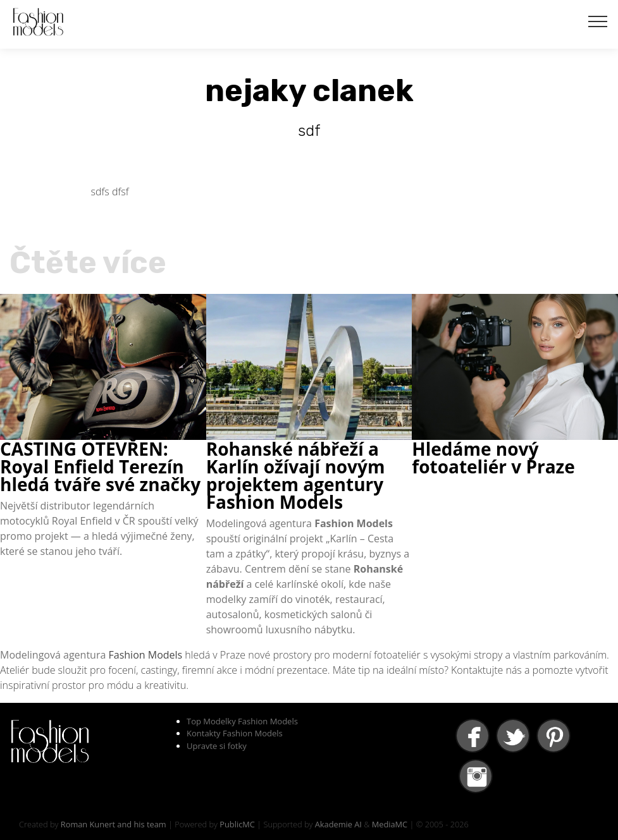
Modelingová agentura (54, 655)
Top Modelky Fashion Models (242, 721)
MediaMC (390, 824)
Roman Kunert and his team (114, 824)
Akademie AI (338, 824)
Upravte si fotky (217, 746)
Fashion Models (146, 655)
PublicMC (237, 824)
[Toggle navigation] (598, 21)
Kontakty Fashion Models (235, 733)
